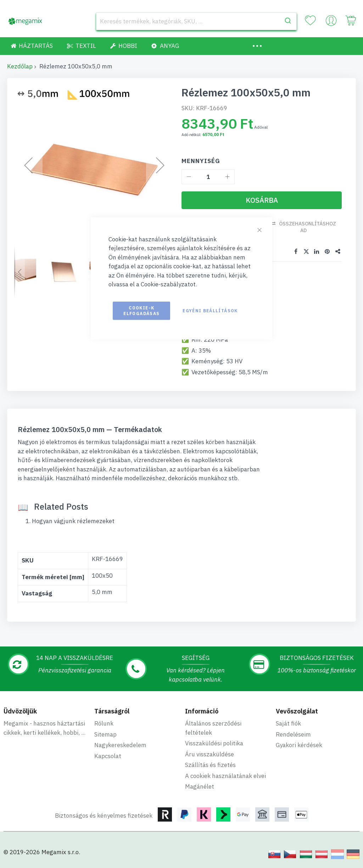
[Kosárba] (262, 200)
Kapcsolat (108, 756)
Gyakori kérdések (299, 745)
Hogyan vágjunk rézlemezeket (73, 521)
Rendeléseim (293, 734)
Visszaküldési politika (214, 743)
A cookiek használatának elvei (225, 776)
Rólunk (104, 723)
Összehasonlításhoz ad (308, 227)
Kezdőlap (20, 66)
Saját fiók (288, 723)
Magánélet (200, 786)
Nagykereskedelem (120, 745)
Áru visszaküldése (210, 754)
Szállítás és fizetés (210, 765)
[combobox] (196, 21)
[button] (19, 272)
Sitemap (105, 734)
